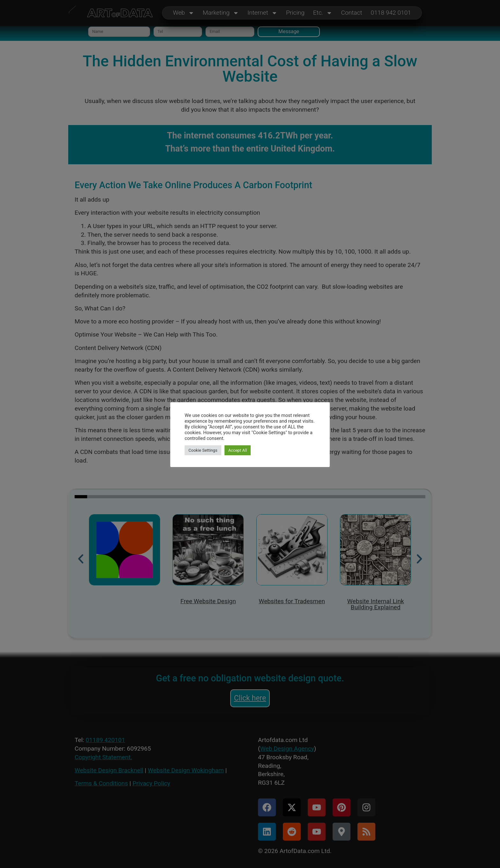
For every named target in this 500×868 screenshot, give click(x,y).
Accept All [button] (238, 450)
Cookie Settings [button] (203, 450)
